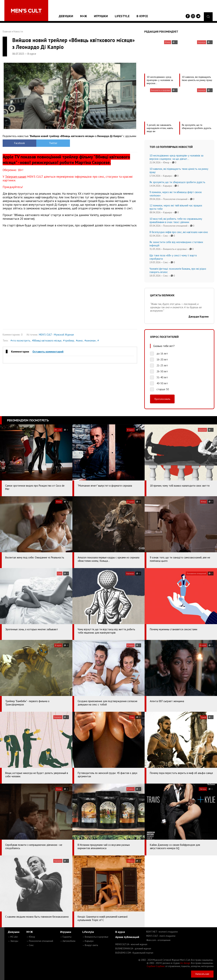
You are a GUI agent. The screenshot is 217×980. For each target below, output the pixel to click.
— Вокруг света (90, 945)
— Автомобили (68, 941)
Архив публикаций (127, 937)
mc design (185, 963)
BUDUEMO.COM (134, 953)
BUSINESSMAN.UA (133, 949)
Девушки (66, 16)
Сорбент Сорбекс (156, 966)
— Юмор (31, 937)
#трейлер (69, 341)
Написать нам (202, 974)
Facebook (20, 143)
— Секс (30, 945)
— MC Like (13, 937)
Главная (7, 31)
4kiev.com (158, 940)
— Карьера (88, 941)
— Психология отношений (40, 941)
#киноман (90, 341)
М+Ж (84, 16)
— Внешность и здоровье (95, 937)
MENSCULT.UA (131, 944)
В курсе (142, 16)
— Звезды (13, 941)
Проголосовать (162, 399)
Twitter (53, 143)
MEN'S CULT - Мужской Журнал (56, 335)
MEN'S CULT (161, 936)
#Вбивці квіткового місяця (47, 341)
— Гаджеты (66, 937)
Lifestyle (122, 16)
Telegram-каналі (16, 177)
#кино (79, 341)
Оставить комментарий (48, 351)
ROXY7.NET (162, 932)
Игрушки (101, 16)
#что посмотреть (20, 341)
